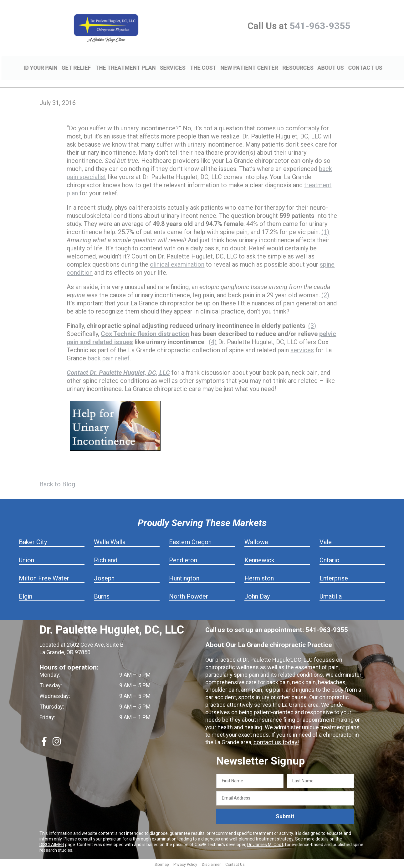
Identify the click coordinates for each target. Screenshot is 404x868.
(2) (325, 294)
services (302, 349)
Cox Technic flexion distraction (145, 333)
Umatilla (331, 595)
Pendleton (183, 559)
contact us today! (275, 741)
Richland (106, 559)
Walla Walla (110, 541)
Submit (285, 816)
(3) (312, 325)
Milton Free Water (44, 577)
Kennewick (259, 559)
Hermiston (259, 577)
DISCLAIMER (52, 844)
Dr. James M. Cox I (265, 844)
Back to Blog (57, 483)
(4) (213, 341)
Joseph (104, 577)
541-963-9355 (320, 26)
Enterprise (334, 577)
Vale (326, 541)
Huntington (184, 577)
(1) (325, 231)
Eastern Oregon (190, 541)
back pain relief (109, 357)
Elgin (26, 595)
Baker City (33, 541)
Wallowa (256, 541)
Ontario (330, 559)
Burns (102, 595)
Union (26, 559)
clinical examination (177, 263)
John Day (257, 595)
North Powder (189, 595)
